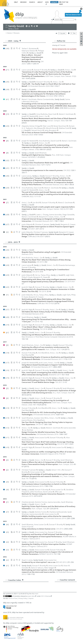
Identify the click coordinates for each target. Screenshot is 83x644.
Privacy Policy (23, 598)
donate (54, 2)
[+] (58, 580)
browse (23, 2)
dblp (16, 2)
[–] (56, 41)
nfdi (47, 2)
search (32, 2)
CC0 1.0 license (46, 596)
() (61, 76)
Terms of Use (13, 598)
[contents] (72, 108)
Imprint (31, 598)
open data (31, 596)
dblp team (35, 594)
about (40, 2)
